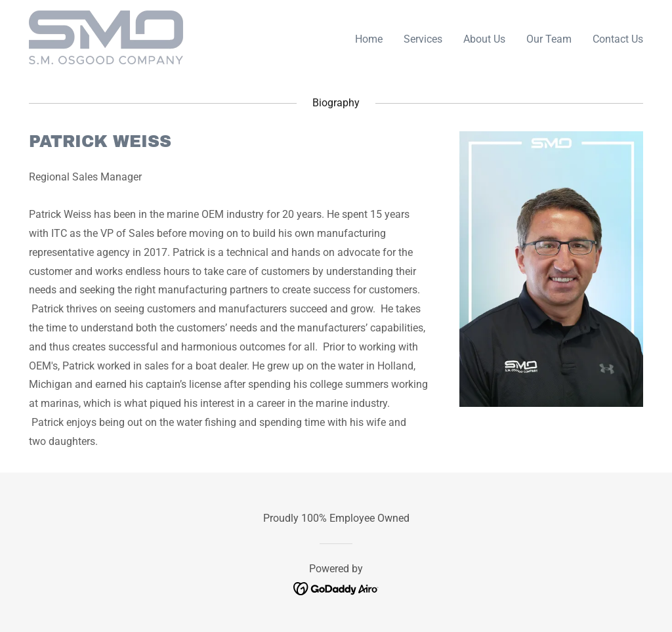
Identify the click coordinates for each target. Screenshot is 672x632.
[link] (106, 36)
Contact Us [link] (618, 39)
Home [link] (369, 39)
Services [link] (423, 39)
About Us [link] (484, 39)
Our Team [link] (549, 39)
